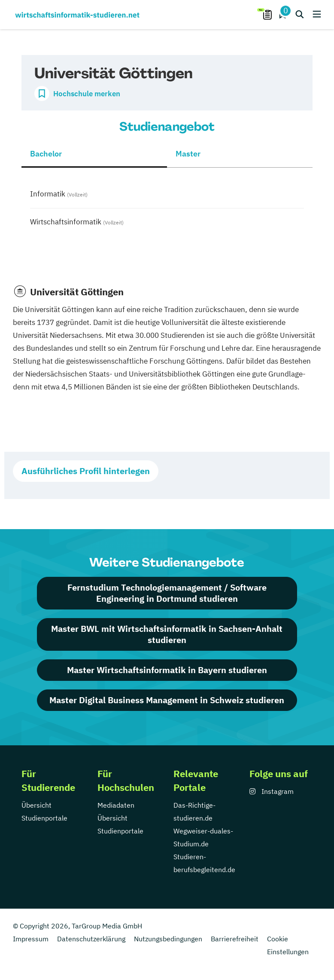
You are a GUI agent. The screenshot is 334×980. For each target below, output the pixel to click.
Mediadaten (116, 805)
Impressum (31, 939)
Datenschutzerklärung (91, 939)
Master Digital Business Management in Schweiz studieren (167, 700)
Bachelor (46, 154)
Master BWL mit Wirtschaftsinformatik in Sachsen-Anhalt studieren (167, 634)
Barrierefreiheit (235, 939)
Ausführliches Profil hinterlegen (86, 471)
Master (188, 154)
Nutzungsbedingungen (168, 939)
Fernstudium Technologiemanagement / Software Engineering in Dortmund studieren (167, 593)
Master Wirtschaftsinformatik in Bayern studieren (167, 670)
